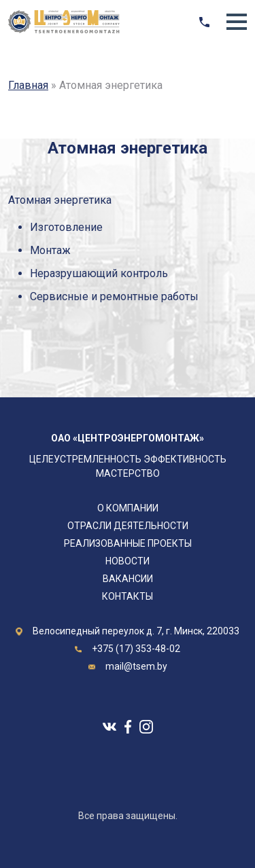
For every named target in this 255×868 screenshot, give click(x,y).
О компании (128, 508)
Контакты (128, 596)
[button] (237, 22)
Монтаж (50, 250)
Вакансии (128, 579)
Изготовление (66, 227)
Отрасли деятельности (128, 526)
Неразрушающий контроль (99, 273)
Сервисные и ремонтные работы (114, 296)
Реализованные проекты (128, 543)
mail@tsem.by (136, 666)
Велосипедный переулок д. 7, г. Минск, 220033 (136, 631)
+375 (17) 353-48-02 (136, 649)
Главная (28, 85)
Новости (128, 561)
